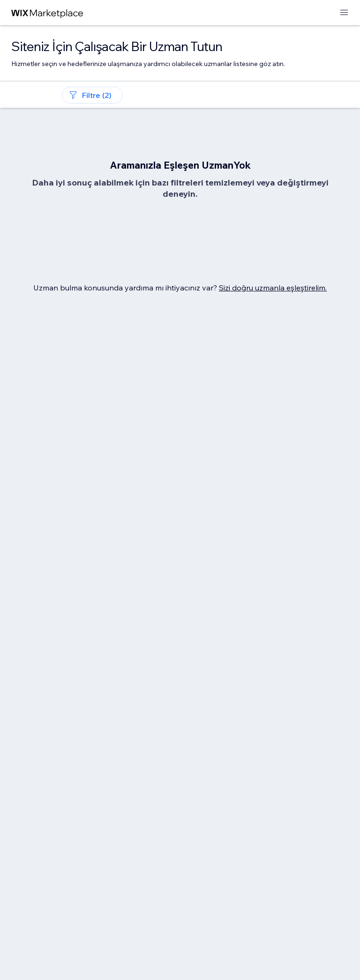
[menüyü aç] (344, 13)
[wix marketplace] (47, 13)
